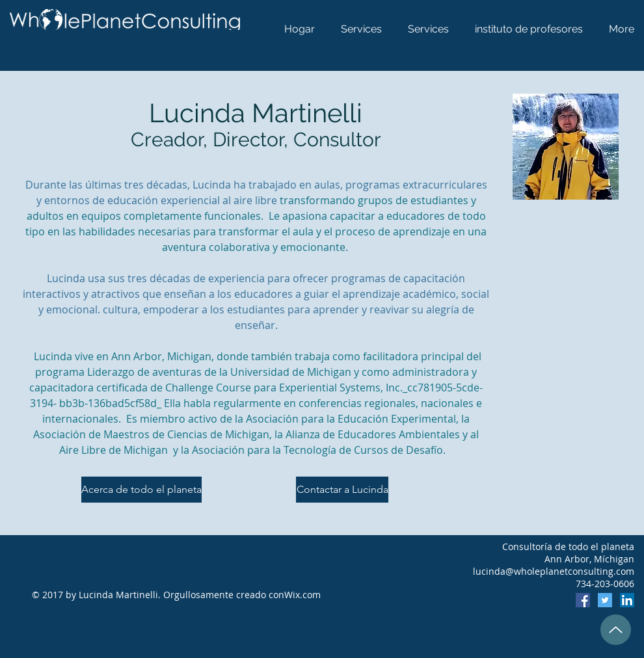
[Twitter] (605, 600)
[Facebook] (583, 600)
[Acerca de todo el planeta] (141, 490)
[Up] (616, 630)
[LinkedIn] (627, 600)
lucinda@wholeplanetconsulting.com (554, 571)
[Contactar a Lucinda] (342, 490)
